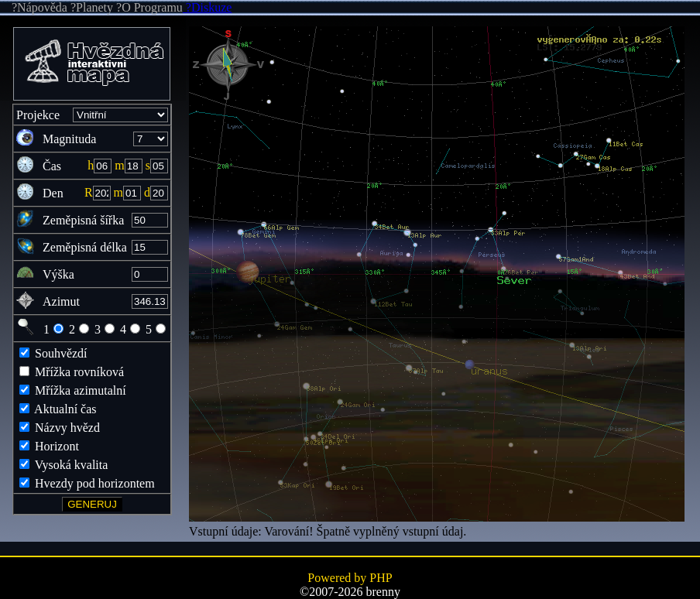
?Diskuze (208, 7)
